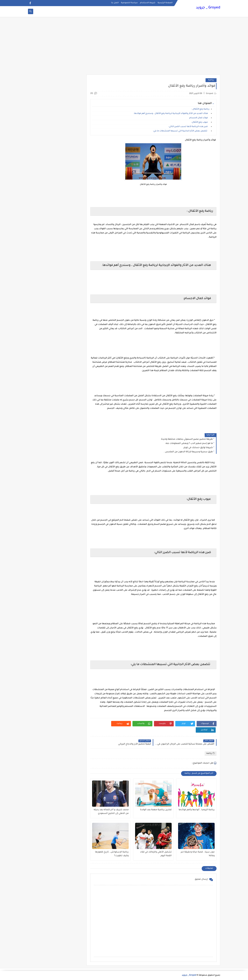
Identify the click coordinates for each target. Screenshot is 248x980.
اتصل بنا (115, 3)
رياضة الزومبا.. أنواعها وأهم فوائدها (197, 810)
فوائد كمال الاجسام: (199, 118)
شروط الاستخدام (148, 3)
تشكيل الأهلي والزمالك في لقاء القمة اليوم (156, 854)
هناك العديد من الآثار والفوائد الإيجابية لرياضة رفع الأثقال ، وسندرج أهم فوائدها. (171, 114)
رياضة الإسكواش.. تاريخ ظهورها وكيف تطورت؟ (112, 854)
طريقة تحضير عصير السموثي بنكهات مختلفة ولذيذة (187, 439)
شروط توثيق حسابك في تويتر (198, 448)
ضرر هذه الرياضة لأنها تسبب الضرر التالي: (189, 127)
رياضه (211, 80)
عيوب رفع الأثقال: (200, 122)
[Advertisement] (124, 48)
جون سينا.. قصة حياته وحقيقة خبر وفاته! (198, 854)
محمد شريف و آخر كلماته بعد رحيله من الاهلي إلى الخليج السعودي (111, 812)
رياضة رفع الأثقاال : (200, 109)
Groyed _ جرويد (208, 8)
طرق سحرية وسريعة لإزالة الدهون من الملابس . (188, 452)
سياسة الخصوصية (129, 3)
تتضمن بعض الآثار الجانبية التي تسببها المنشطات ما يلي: (181, 131)
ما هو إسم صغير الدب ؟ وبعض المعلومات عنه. (189, 444)
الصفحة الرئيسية (165, 3)
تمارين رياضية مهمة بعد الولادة (156, 810)
